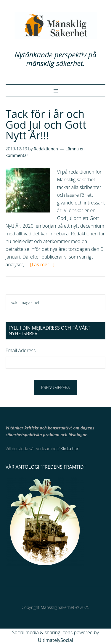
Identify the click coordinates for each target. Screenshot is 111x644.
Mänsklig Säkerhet (56, 25)
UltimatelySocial (55, 640)
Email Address (21, 350)
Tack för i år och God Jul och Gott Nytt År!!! (46, 125)
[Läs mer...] (42, 264)
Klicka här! (70, 449)
